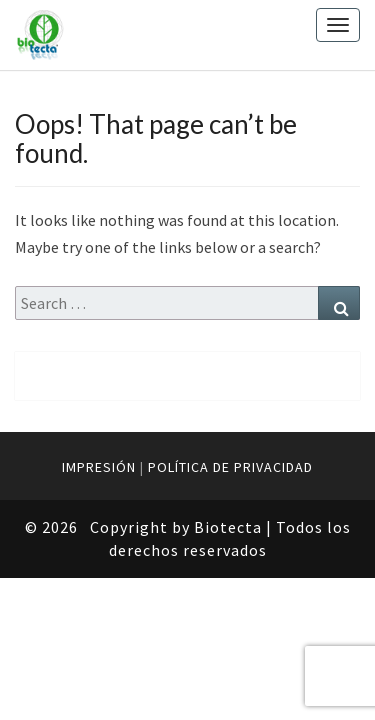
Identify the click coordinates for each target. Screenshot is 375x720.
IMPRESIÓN (99, 467)
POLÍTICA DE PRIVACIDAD (230, 467)
